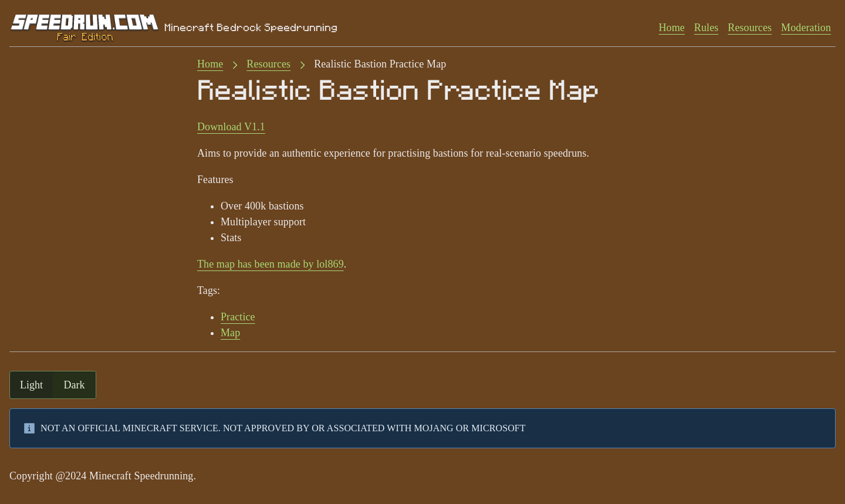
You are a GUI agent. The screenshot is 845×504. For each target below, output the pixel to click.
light (31, 385)
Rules (706, 28)
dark (75, 385)
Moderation (806, 28)
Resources (750, 28)
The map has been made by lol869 (271, 264)
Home (672, 28)
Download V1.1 (231, 127)
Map (230, 333)
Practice (238, 317)
